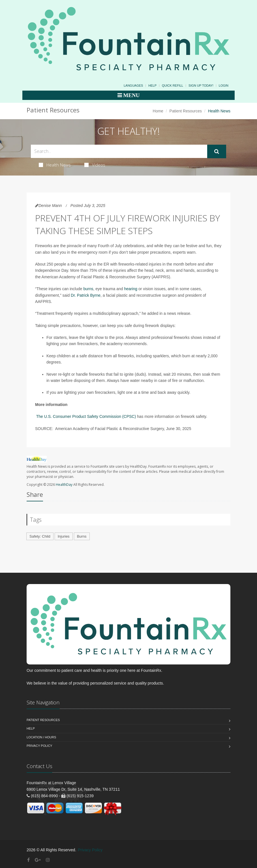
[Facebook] (28, 860)
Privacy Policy (39, 746)
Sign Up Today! (201, 85)
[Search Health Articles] (119, 151)
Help (152, 85)
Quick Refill (173, 85)
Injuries (64, 536)
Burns (82, 536)
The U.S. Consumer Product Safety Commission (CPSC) (86, 416)
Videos (95, 165)
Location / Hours (41, 737)
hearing (131, 289)
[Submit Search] (217, 151)
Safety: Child (40, 536)
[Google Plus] (38, 860)
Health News (55, 165)
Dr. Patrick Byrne (86, 295)
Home (158, 111)
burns (88, 289)
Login (224, 85)
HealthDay (64, 485)
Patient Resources (186, 111)
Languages (133, 85)
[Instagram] (48, 860)
